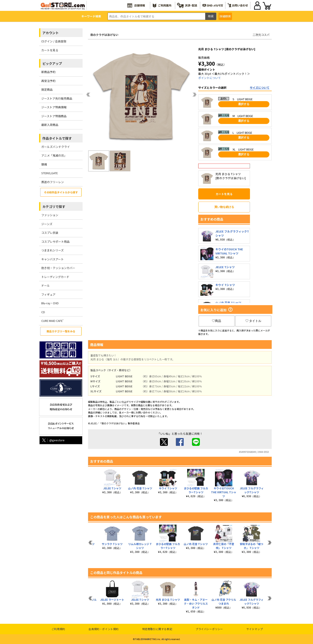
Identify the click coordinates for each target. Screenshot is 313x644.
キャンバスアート (52, 259)
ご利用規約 (58, 629)
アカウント (51, 33)
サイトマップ (255, 629)
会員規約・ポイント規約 (104, 629)
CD (43, 312)
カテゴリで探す (54, 207)
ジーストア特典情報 (54, 107)
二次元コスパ (261, 35)
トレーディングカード (55, 277)
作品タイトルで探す (57, 138)
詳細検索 (225, 16)
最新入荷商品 (50, 125)
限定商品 (47, 89)
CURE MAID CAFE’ (52, 321)
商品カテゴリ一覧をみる (61, 331)
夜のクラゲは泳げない (104, 35)
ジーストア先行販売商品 (57, 98)
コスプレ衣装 (50, 233)
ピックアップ (52, 63)
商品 (216, 321)
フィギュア (48, 294)
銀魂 (44, 164)
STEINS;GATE (50, 173)
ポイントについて (210, 78)
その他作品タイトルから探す (61, 192)
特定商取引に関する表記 (157, 629)
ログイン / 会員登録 (54, 41)
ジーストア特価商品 (54, 116)
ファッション (50, 215)
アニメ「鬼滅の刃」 (54, 155)
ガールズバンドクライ (56, 147)
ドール (46, 285)
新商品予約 (48, 72)
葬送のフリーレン (53, 182)
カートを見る (50, 50)
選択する (244, 104)
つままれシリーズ (52, 250)
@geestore (53, 440)
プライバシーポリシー (209, 629)
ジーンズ (47, 224)
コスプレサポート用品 (55, 242)
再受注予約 (48, 81)
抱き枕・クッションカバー (58, 268)
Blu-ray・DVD (50, 303)
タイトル (253, 321)
